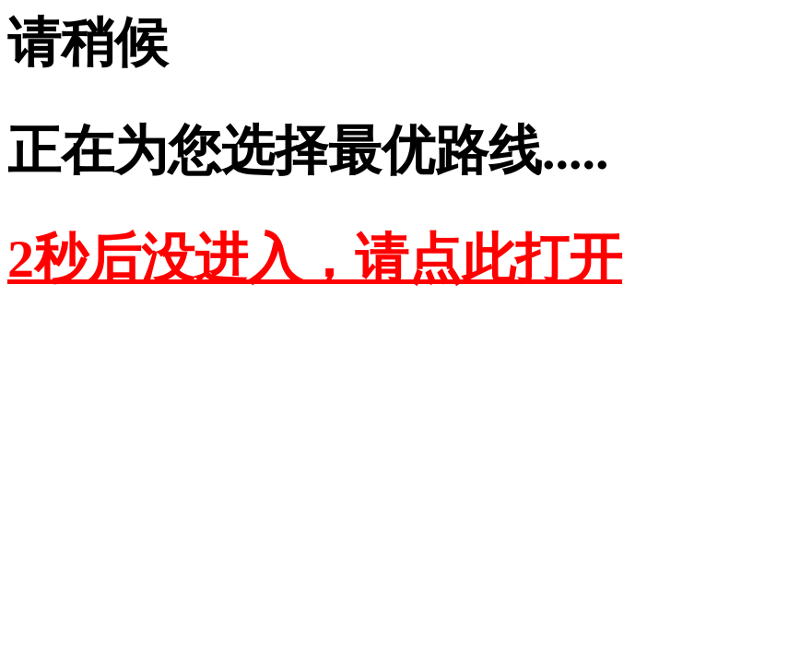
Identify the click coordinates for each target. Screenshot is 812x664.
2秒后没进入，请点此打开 (315, 259)
